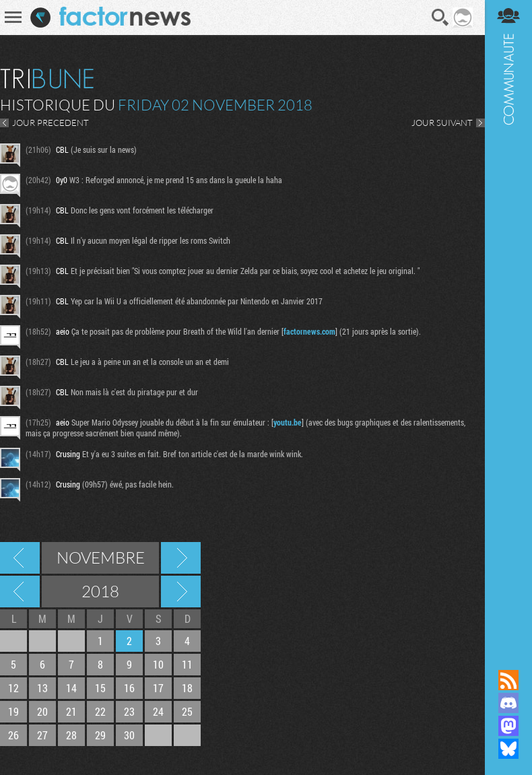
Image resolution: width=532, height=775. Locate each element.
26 (13, 735)
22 (100, 711)
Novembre (101, 558)
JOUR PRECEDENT (51, 123)
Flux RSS (508, 680)
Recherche (440, 18)
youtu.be (288, 422)
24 (158, 711)
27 (42, 735)
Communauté (508, 322)
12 (13, 688)
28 (71, 735)
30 (129, 735)
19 (13, 711)
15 (100, 688)
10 (158, 664)
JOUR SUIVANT (442, 123)
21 (71, 711)
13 (42, 688)
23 (129, 711)
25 (187, 711)
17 (158, 688)
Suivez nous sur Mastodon (508, 726)
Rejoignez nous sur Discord (508, 703)
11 (187, 664)
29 (100, 735)
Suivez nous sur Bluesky (508, 749)
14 (71, 688)
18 (187, 688)
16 (129, 688)
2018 (100, 591)
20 (42, 711)
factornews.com (309, 331)
